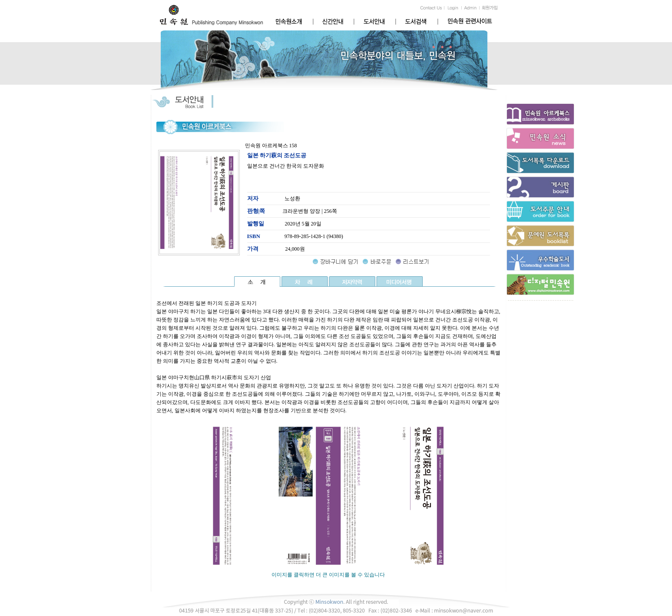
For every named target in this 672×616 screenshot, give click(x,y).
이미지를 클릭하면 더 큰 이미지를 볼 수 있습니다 (328, 572)
